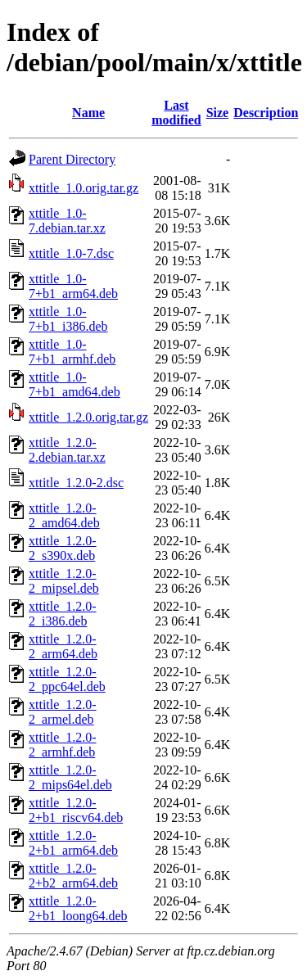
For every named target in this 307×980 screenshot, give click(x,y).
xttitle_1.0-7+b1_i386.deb (68, 319)
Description (266, 113)
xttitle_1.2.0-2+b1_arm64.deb (73, 843)
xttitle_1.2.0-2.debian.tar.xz (67, 450)
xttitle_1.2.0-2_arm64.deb (63, 646)
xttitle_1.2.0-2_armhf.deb (63, 745)
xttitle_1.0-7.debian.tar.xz (67, 221)
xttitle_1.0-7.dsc (71, 253)
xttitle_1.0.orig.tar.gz (84, 188)
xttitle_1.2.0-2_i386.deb (63, 614)
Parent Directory (72, 159)
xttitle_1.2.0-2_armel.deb (63, 712)
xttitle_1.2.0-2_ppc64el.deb (67, 679)
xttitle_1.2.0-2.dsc (76, 483)
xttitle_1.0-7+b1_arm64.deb (73, 286)
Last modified (176, 113)
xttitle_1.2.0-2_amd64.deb (64, 515)
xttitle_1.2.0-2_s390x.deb (63, 548)
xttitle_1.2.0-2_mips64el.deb (70, 777)
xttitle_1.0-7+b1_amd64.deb (74, 384)
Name (88, 113)
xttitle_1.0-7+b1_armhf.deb (72, 352)
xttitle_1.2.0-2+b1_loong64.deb (78, 908)
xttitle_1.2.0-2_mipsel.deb (64, 581)
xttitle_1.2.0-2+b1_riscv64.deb (76, 810)
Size (218, 113)
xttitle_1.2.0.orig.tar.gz (88, 417)
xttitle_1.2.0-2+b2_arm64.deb (73, 876)
